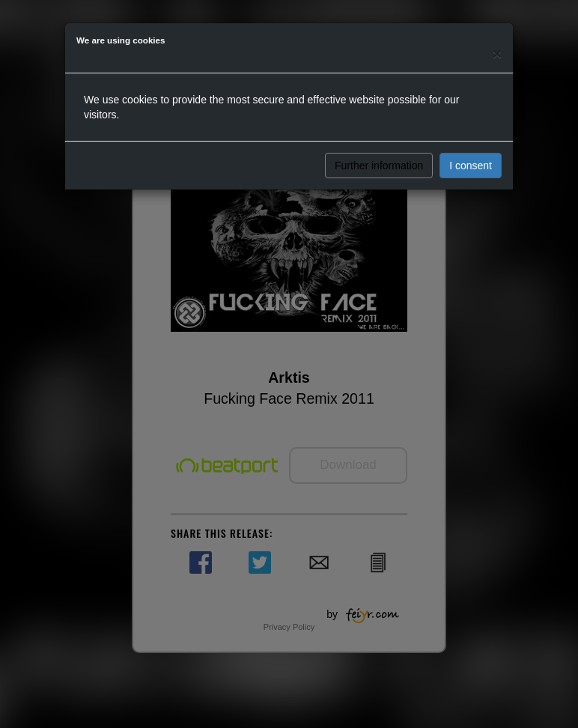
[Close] (497, 54)
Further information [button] (379, 166)
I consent (471, 166)
